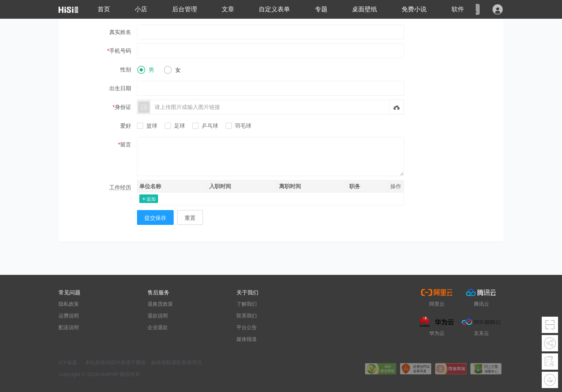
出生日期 (120, 88)
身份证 (123, 107)
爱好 (126, 126)
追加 (151, 199)
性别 (126, 69)
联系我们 (247, 316)
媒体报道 (247, 339)
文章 (228, 9)
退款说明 (158, 316)
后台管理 (185, 9)
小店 (141, 9)
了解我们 (247, 304)
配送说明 (69, 327)
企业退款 (158, 327)
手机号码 (120, 51)
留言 (126, 144)
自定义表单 (274, 9)
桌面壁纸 (365, 9)
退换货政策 (160, 304)
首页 (104, 9)
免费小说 (414, 9)
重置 (190, 218)
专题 (321, 9)
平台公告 (247, 327)
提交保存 (155, 218)
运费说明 (69, 316)
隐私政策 (69, 304)
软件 (458, 9)
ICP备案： (70, 363)
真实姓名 (120, 32)
